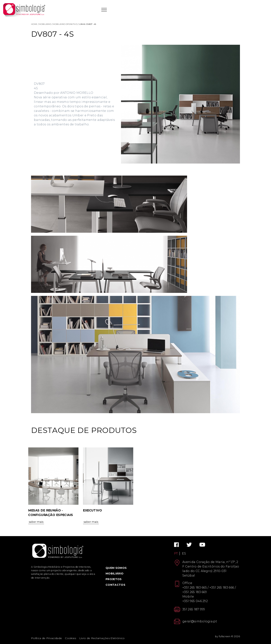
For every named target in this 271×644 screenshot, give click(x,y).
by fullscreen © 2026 (228, 636)
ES (184, 553)
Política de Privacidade (46, 638)
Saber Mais (35, 530)
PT (176, 553)
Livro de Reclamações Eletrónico (102, 638)
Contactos (115, 585)
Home (34, 24)
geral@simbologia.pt (200, 621)
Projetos (114, 579)
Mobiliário (45, 24)
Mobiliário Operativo (65, 24)
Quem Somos (116, 568)
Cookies (70, 638)
